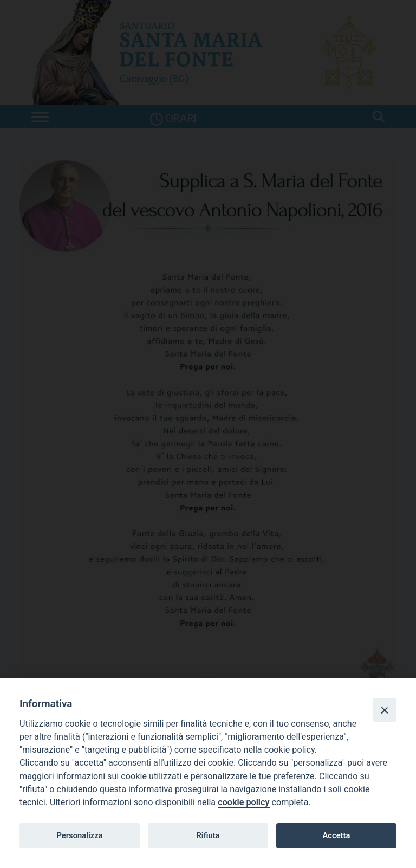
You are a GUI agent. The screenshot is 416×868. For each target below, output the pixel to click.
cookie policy (243, 802)
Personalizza (79, 835)
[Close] (385, 710)
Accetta (336, 835)
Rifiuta (208, 835)
